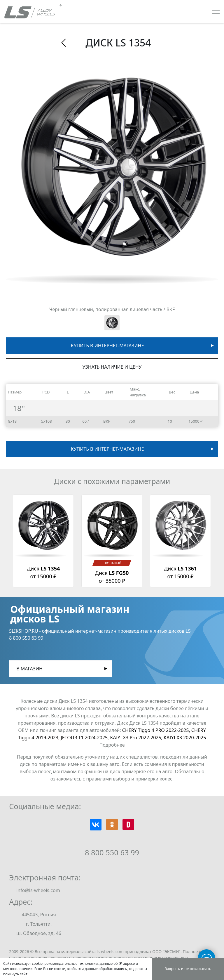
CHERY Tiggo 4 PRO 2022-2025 (157, 730)
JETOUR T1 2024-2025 (85, 738)
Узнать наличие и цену (112, 367)
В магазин (29, 669)
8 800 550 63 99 (112, 852)
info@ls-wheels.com (38, 890)
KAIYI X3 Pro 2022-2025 (137, 738)
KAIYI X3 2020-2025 (185, 738)
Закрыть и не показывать (188, 969)
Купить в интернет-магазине (107, 346)
